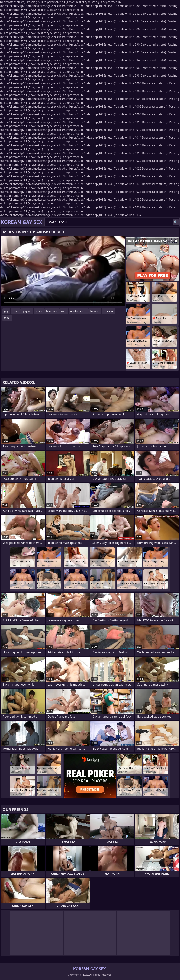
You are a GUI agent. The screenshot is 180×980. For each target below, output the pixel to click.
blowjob (95, 311)
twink (16, 311)
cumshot (109, 311)
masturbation (78, 311)
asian (39, 311)
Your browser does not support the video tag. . (63, 271)
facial (7, 318)
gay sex (27, 311)
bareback (52, 311)
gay (6, 311)
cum (64, 311)
